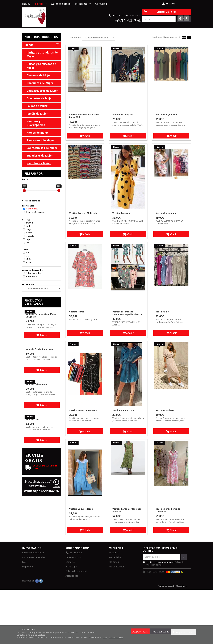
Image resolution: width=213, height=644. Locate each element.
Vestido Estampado (123, 115)
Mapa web (28, 567)
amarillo (30, 223)
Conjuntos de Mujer (40, 98)
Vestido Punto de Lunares (83, 410)
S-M (28, 256)
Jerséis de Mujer (37, 114)
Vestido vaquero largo (81, 509)
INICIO (26, 4)
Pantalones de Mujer (40, 140)
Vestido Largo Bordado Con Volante (127, 510)
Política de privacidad (76, 571)
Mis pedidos (115, 557)
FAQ (24, 562)
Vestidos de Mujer (39, 163)
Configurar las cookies (113, 637)
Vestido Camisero (165, 410)
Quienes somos (61, 4)
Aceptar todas (140, 632)
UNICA (29, 259)
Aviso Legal (71, 567)
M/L (28, 252)
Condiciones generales (34, 557)
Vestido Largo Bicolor (167, 115)
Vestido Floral (76, 312)
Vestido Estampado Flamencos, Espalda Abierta (127, 313)
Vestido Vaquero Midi (124, 410)
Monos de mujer (37, 133)
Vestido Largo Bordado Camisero (168, 510)
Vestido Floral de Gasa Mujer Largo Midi (84, 116)
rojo (28, 243)
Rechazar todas (160, 632)
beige (28, 229)
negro (29, 239)
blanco (29, 233)
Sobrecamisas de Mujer (42, 148)
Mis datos (114, 562)
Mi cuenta (171, 4)
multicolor (30, 236)
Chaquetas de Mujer (40, 83)
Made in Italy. (32, 209)
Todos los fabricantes (36, 212)
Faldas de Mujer (37, 106)
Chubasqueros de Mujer (42, 91)
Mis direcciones (117, 567)
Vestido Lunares (121, 213)
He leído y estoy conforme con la (163, 563)
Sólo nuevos (32, 276)
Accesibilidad (72, 576)
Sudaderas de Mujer (40, 155)
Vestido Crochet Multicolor (83, 213)
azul (28, 226)
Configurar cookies (184, 632)
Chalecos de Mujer (39, 75)
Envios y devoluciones (33, 553)
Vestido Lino (162, 312)
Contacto (101, 4)
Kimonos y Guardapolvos (36, 123)
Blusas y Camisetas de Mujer (41, 66)
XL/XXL (29, 262)
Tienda (41, 4)
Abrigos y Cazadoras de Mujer (42, 54)
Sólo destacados (33, 273)
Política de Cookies (36, 635)
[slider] (24, 191)
